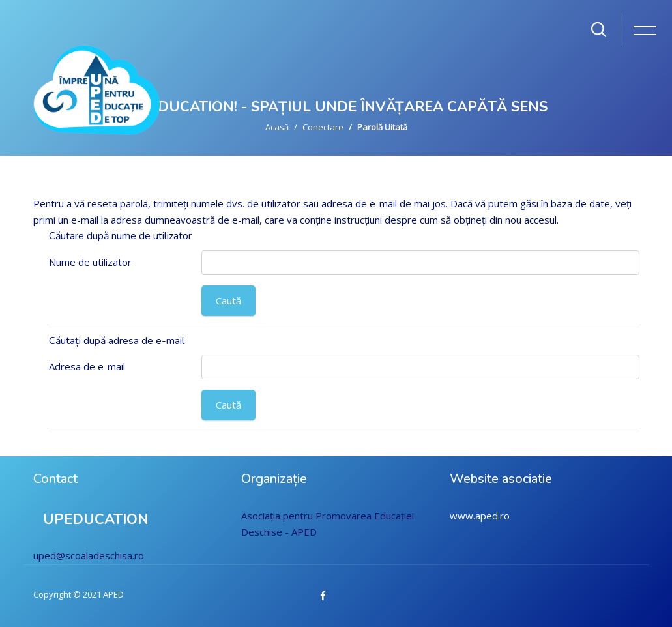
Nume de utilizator (90, 262)
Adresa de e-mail (87, 366)
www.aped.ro (480, 516)
